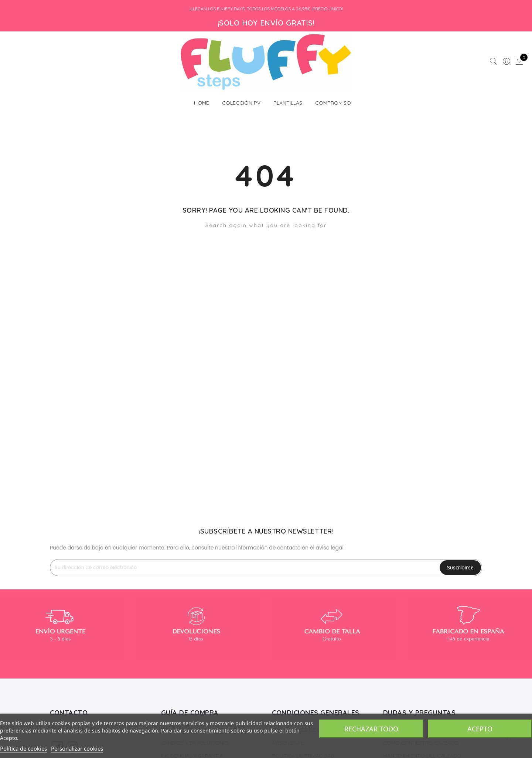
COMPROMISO (333, 103)
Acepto (480, 729)
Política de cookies (23, 748)
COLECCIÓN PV (241, 101)
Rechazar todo (371, 729)
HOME (202, 101)
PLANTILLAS (288, 101)
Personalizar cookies (77, 748)
